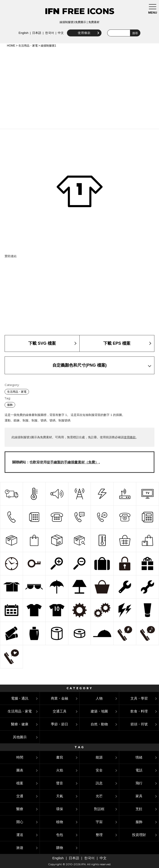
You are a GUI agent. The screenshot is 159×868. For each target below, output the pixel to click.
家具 (139, 796)
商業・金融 (59, 698)
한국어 (49, 33)
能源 (99, 757)
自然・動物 (99, 724)
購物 (60, 848)
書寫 (60, 757)
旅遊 (20, 848)
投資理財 (139, 835)
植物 (60, 822)
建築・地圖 (99, 711)
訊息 (99, 783)
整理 (99, 835)
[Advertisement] (79, 87)
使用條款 (84, 33)
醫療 (20, 809)
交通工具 (60, 711)
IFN (52, 11)
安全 (99, 770)
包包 (60, 835)
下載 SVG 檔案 (42, 343)
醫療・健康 (20, 724)
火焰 (60, 770)
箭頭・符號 (139, 724)
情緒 (139, 757)
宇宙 (99, 822)
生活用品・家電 (28, 46)
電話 (139, 770)
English (24, 33)
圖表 (20, 770)
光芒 (99, 796)
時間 (20, 757)
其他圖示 (20, 737)
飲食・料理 (139, 711)
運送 (20, 835)
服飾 (10, 405)
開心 (20, 822)
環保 (60, 809)
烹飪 (139, 809)
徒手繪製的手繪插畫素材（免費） (73, 462)
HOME (11, 46)
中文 (61, 33)
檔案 (20, 783)
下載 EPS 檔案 (117, 343)
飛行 (139, 783)
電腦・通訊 (20, 698)
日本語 (37, 33)
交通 (20, 796)
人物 (99, 698)
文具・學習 (139, 698)
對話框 (99, 809)
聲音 (60, 783)
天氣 (60, 796)
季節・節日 (59, 724)
